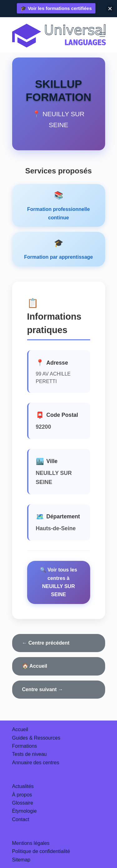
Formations (25, 746)
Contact (21, 819)
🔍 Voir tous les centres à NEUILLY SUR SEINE (58, 582)
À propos (22, 795)
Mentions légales (31, 843)
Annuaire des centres (36, 763)
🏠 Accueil (35, 666)
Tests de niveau (29, 754)
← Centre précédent (46, 643)
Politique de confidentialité (41, 851)
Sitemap (21, 860)
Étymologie (24, 811)
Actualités (23, 786)
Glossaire (23, 803)
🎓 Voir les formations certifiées (56, 8)
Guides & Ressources (36, 738)
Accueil (20, 729)
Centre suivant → (43, 689)
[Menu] (102, 35)
